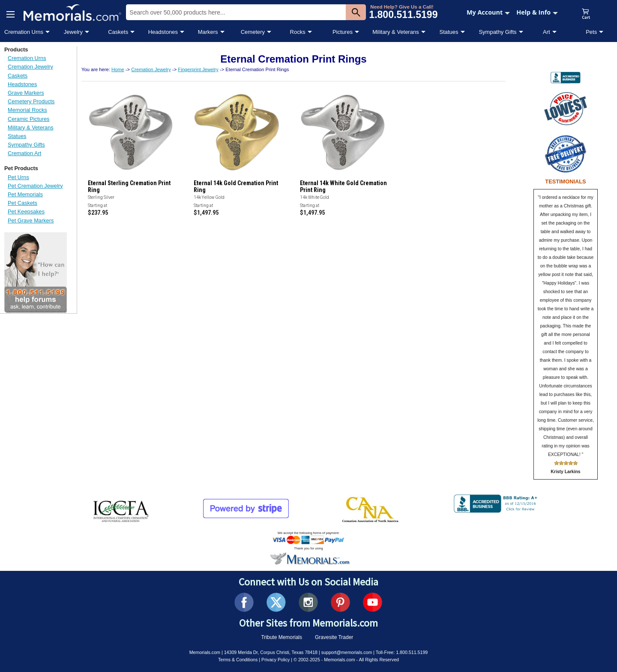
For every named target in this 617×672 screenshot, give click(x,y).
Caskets (118, 32)
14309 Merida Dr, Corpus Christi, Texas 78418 (271, 652)
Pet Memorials (25, 194)
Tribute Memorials (282, 637)
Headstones (163, 32)
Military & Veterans (395, 32)
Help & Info (537, 12)
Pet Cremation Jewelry (35, 186)
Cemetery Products (31, 101)
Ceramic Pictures (28, 119)
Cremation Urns (24, 32)
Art (547, 32)
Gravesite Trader (334, 637)
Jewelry (73, 32)
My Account (488, 12)
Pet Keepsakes (26, 211)
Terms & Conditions (238, 660)
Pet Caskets (22, 203)
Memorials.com (205, 652)
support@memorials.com (347, 652)
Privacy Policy (276, 660)
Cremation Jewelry (30, 67)
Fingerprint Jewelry (198, 69)
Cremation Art (24, 153)
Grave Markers (26, 93)
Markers (208, 32)
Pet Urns (18, 177)
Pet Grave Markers (31, 220)
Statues (449, 32)
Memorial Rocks (27, 110)
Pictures (343, 32)
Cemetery (253, 32)
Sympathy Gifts (497, 32)
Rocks (298, 32)
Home (118, 69)
